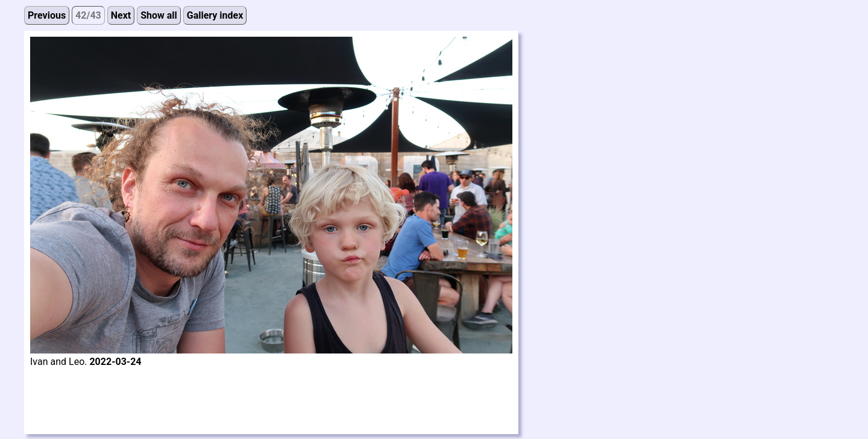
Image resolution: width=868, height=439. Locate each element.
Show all (159, 15)
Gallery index (215, 15)
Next (121, 15)
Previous (47, 15)
